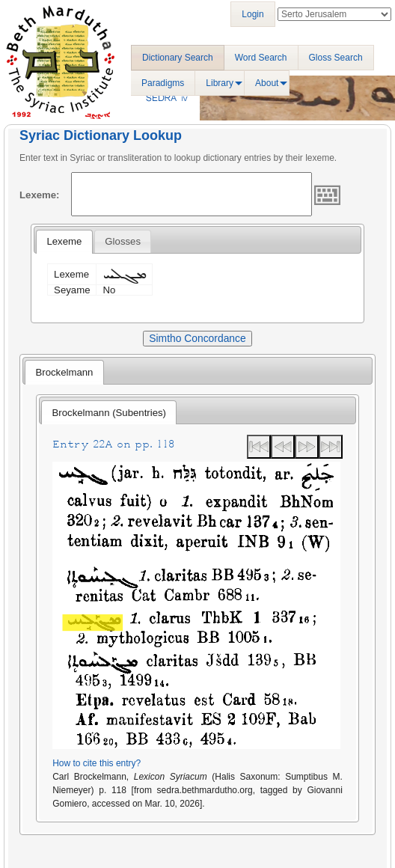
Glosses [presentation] (123, 241)
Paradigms (163, 83)
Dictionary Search (178, 58)
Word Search (261, 58)
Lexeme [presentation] (64, 241)
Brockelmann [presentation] (64, 372)
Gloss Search (336, 58)
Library (220, 83)
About (267, 83)
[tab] (64, 242)
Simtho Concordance (197, 338)
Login (252, 14)
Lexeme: (40, 195)
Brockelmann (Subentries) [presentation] (109, 413)
